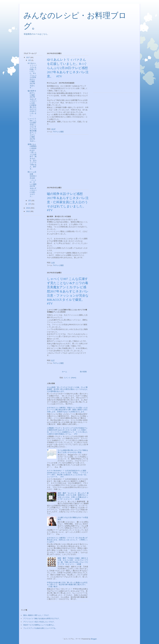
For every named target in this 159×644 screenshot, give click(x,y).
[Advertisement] (71, 43)
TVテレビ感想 (58, 132)
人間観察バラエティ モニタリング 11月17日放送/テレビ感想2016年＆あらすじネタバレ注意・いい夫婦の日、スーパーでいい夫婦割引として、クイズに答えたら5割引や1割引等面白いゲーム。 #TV (67, 431)
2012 (28, 211)
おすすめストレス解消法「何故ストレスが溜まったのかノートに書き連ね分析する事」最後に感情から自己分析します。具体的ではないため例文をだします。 (67, 410)
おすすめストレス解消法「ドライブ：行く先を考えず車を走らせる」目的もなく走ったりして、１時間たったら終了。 (67, 540)
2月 (30, 201)
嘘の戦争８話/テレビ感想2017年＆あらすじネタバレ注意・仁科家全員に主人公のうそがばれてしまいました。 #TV (68, 202)
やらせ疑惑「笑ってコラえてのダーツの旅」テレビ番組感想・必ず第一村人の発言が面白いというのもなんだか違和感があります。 (67, 389)
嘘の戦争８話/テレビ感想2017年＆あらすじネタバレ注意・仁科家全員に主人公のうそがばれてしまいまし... (32, 103)
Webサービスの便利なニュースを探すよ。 (39, 625)
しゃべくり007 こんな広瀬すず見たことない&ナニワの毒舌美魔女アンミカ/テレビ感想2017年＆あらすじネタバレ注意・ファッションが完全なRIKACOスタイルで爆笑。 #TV (68, 291)
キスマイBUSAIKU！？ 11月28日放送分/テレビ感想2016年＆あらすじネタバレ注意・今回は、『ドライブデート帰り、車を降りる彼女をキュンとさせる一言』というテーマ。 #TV (67, 474)
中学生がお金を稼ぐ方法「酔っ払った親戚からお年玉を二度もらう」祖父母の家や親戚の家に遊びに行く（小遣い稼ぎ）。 (67, 585)
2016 (28, 208)
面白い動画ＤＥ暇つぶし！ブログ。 (37, 615)
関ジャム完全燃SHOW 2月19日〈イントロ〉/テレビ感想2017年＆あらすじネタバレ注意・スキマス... (32, 184)
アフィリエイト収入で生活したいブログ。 (39, 622)
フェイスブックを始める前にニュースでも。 (40, 628)
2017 (28, 57)
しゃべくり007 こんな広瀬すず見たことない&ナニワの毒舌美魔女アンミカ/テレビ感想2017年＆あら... (32, 130)
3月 (30, 60)
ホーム (64, 372)
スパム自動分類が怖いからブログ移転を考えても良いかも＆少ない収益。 (73, 451)
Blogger (94, 639)
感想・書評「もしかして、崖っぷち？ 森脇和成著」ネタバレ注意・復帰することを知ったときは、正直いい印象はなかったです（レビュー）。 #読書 (73, 496)
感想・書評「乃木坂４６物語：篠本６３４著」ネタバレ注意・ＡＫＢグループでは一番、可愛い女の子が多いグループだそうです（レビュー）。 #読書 (73, 561)
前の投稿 (83, 372)
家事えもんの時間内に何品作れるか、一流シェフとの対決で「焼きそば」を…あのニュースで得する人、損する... (32, 157)
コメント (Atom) (70, 378)
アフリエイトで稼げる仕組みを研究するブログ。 (42, 619)
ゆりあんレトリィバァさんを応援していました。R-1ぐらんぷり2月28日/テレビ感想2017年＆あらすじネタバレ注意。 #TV (68, 68)
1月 (30, 204)
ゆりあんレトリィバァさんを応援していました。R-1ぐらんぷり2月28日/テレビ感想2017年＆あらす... (32, 75)
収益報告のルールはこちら (36, 34)
